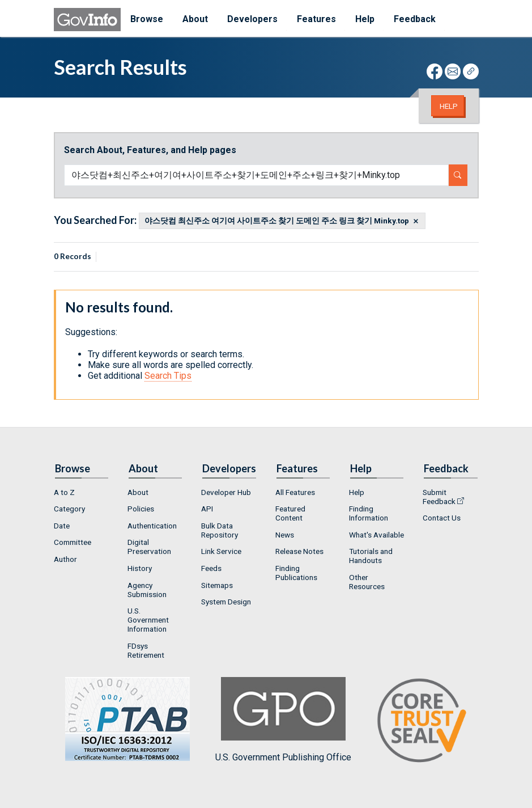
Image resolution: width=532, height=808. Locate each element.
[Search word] (256, 175)
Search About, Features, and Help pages (150, 150)
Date (62, 526)
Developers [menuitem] (252, 19)
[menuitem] (82, 492)
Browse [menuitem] (147, 19)
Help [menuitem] (365, 19)
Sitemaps (217, 585)
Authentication (152, 526)
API (207, 509)
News (285, 535)
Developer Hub (226, 492)
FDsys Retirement (146, 650)
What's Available (376, 535)
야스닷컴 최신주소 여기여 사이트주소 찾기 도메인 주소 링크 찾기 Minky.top (277, 221)
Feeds (211, 568)
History (140, 568)
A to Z (64, 492)
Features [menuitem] (316, 19)
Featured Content (290, 513)
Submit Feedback (439, 497)
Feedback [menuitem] (415, 19)
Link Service (221, 551)
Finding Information (369, 513)
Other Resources (367, 582)
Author (65, 559)
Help (449, 106)
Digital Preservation (149, 547)
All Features (295, 492)
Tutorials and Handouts (371, 556)
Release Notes (299, 551)
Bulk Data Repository (220, 530)
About (138, 492)
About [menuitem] (195, 19)
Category (69, 509)
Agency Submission (147, 590)
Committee (73, 542)
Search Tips (168, 376)
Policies (141, 509)
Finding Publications (296, 573)
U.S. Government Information (148, 620)
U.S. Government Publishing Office (283, 720)
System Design (226, 602)
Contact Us (442, 518)
